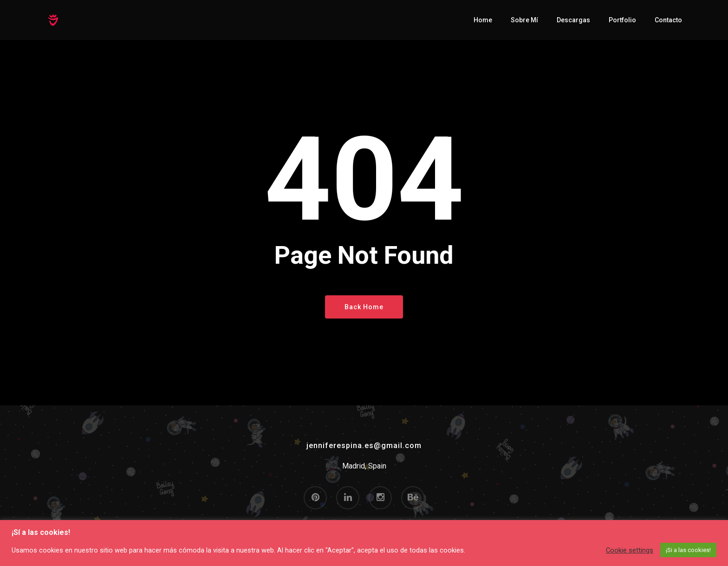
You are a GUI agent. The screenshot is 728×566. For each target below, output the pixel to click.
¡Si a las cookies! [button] (688, 550)
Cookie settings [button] (630, 550)
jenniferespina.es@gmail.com (364, 446)
